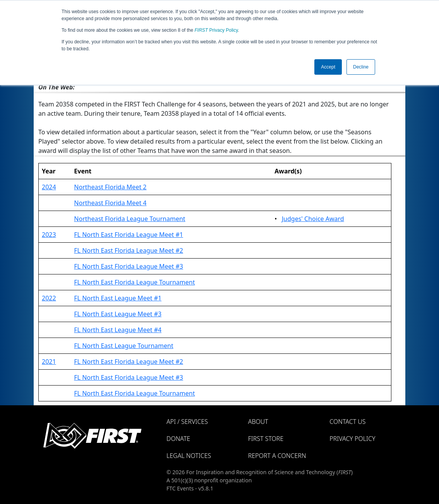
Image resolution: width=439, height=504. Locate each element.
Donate (178, 439)
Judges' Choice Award (313, 219)
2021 (49, 362)
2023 (49, 235)
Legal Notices (189, 456)
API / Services (187, 422)
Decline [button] (361, 67)
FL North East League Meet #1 (118, 298)
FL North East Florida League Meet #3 (129, 266)
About (258, 422)
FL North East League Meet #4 (118, 330)
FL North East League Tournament (123, 346)
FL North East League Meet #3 (118, 314)
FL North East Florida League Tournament (134, 282)
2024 (49, 187)
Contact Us (347, 422)
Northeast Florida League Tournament (129, 219)
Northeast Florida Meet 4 (110, 203)
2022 (49, 298)
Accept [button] (328, 67)
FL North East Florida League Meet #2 (129, 250)
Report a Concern (277, 456)
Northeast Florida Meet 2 (110, 187)
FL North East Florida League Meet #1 (129, 235)
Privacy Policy (216, 30)
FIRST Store (266, 439)
